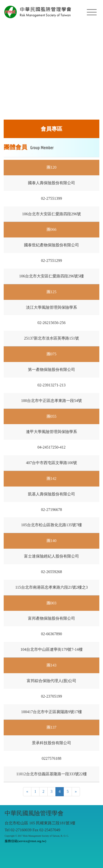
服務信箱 (25, 841)
